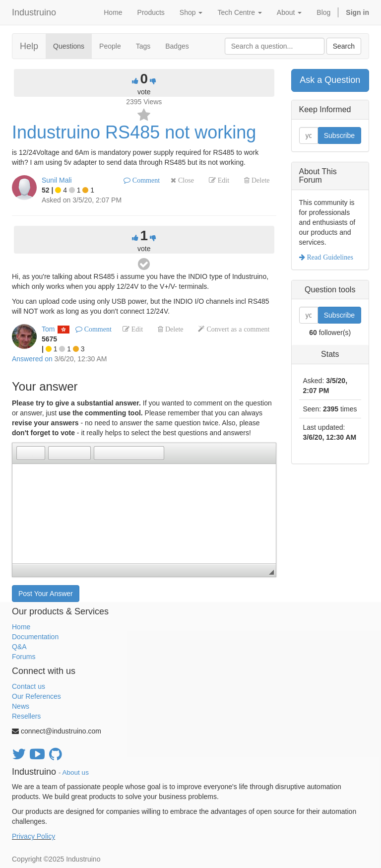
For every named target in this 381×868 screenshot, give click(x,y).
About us (76, 772)
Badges (177, 46)
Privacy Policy (33, 836)
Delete (260, 180)
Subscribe (339, 135)
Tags (143, 46)
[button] (24, 453)
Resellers (26, 716)
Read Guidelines (329, 257)
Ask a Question (330, 80)
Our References (36, 696)
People (110, 46)
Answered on (32, 359)
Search (344, 46)
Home (21, 627)
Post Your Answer (46, 594)
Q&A (19, 647)
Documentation (35, 637)
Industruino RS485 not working (134, 132)
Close (185, 180)
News (21, 706)
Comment (145, 180)
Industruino (34, 12)
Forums (24, 657)
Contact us (29, 686)
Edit (222, 180)
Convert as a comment (237, 329)
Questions (69, 46)
